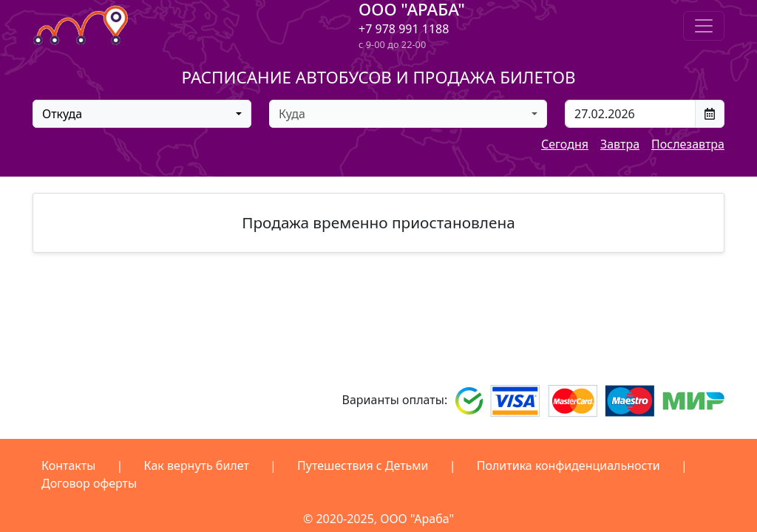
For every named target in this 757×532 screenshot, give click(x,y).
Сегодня (565, 144)
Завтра (620, 144)
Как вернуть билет (197, 465)
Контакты (68, 465)
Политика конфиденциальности (568, 465)
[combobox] (142, 114)
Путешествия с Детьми (363, 465)
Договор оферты (89, 483)
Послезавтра (688, 144)
